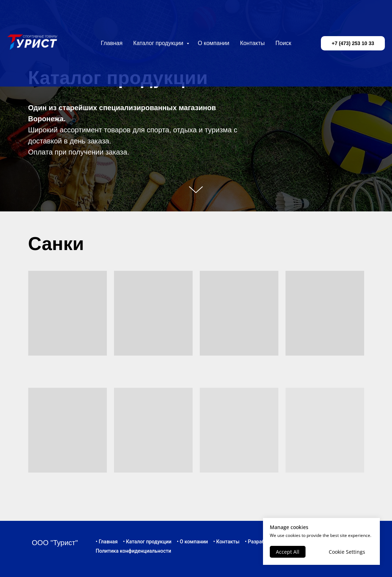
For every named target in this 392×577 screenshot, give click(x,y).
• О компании (192, 542)
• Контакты (227, 542)
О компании (213, 43)
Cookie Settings (347, 552)
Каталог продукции (159, 43)
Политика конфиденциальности (133, 551)
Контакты (252, 43)
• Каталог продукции (147, 542)
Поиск (283, 43)
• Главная (107, 542)
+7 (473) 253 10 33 (353, 43)
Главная (112, 43)
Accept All (288, 552)
